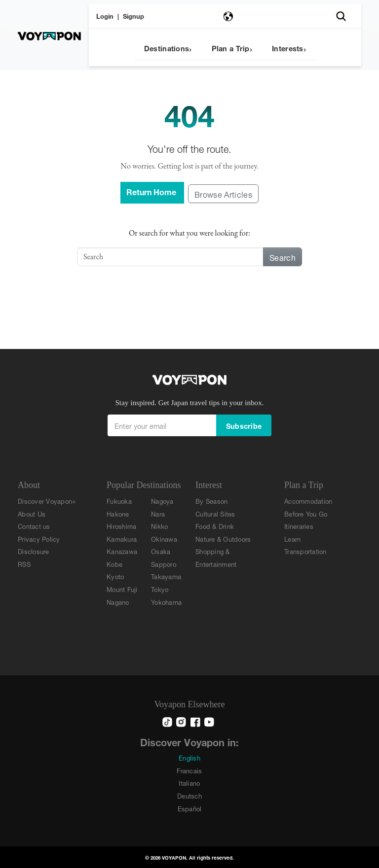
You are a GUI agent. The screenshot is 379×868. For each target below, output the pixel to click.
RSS (24, 564)
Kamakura (122, 538)
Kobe (114, 564)
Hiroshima (121, 526)
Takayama (166, 576)
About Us (32, 513)
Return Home (152, 191)
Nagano (118, 602)
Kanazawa (122, 551)
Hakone (118, 513)
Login (105, 16)
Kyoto (115, 576)
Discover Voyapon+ (47, 501)
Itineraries (299, 526)
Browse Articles (223, 193)
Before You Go (306, 513)
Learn (292, 538)
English (189, 757)
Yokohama (166, 602)
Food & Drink (215, 526)
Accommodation (308, 501)
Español (190, 808)
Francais (189, 770)
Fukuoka (119, 501)
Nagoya (162, 501)
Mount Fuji (122, 589)
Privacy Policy (39, 538)
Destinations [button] (167, 48)
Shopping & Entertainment (216, 557)
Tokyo (160, 589)
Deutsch (189, 795)
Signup (133, 16)
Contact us (34, 526)
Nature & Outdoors (223, 538)
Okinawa (164, 538)
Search (283, 257)
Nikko (159, 526)
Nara (158, 513)
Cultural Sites (215, 513)
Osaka (161, 551)
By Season (211, 501)
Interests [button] (288, 48)
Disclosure (34, 551)
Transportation (305, 551)
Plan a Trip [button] (231, 48)
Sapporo (164, 564)
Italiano (189, 782)
